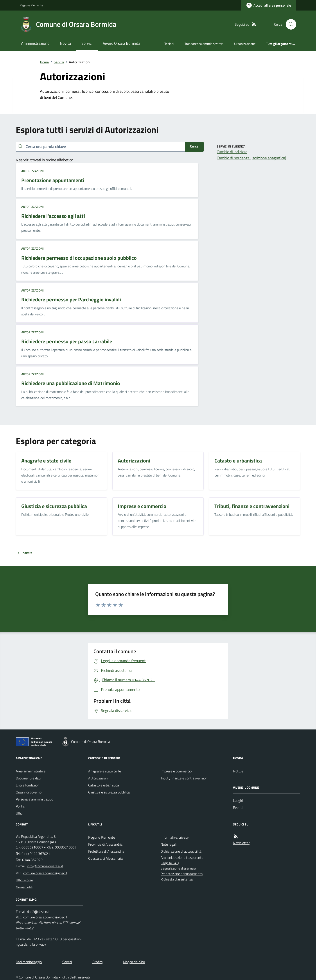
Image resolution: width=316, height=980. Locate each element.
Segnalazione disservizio (178, 868)
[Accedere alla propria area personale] (269, 5)
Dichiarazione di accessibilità (181, 851)
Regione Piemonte (31, 5)
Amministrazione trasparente (182, 857)
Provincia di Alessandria (105, 844)
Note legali (169, 844)
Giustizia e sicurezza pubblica (109, 792)
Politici (21, 806)
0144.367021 (40, 854)
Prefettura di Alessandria (106, 851)
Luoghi (238, 800)
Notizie (238, 771)
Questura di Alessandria (105, 858)
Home (44, 62)
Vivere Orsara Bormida (122, 43)
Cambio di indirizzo (232, 152)
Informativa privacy (175, 837)
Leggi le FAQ (170, 863)
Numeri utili (24, 887)
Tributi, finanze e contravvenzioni (184, 778)
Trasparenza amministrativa (204, 44)
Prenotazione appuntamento (182, 874)
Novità (65, 43)
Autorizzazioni (32, 171)
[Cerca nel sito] (289, 24)
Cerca (194, 146)
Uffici (19, 813)
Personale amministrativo (34, 799)
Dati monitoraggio (29, 962)
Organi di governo (29, 792)
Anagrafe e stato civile (105, 771)
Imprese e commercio (176, 771)
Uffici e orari (24, 880)
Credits (97, 962)
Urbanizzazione (245, 44)
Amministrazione (35, 43)
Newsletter (241, 843)
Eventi (238, 807)
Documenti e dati (28, 778)
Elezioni (169, 44)
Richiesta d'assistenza (177, 879)
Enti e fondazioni (28, 785)
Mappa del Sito (134, 962)
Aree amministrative (31, 771)
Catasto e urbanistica (104, 785)
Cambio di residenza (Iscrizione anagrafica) (251, 158)
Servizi (87, 43)
